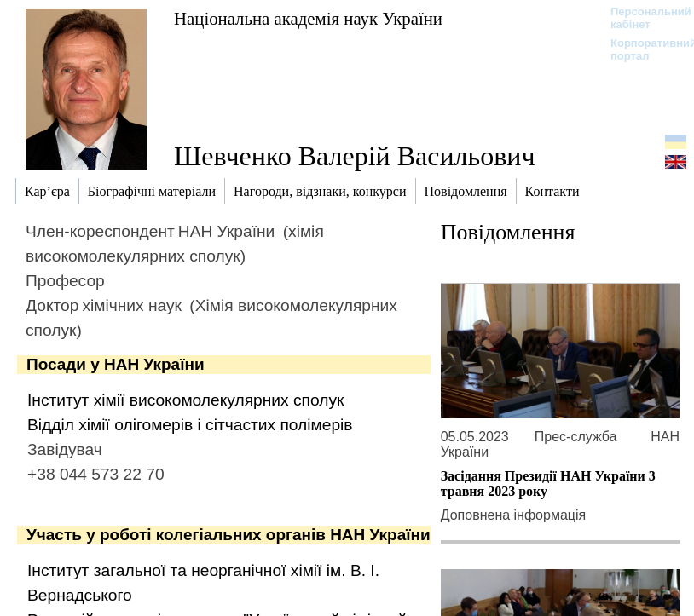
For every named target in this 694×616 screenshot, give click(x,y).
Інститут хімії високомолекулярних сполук (185, 400)
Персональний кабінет (642, 18)
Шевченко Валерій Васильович (355, 156)
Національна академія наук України (308, 18)
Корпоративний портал (642, 49)
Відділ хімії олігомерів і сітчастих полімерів (190, 425)
